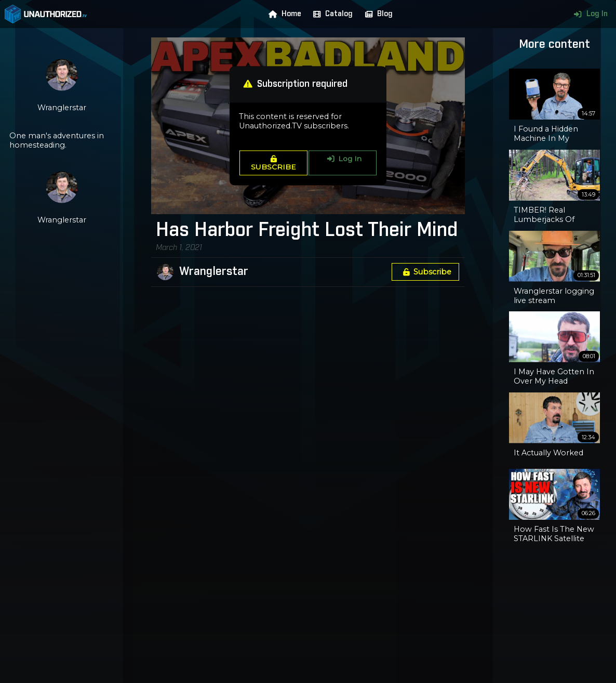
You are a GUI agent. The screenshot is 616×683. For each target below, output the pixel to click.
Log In (588, 14)
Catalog (331, 14)
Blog (377, 14)
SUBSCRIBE (273, 163)
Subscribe (425, 272)
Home (283, 14)
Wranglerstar (214, 272)
